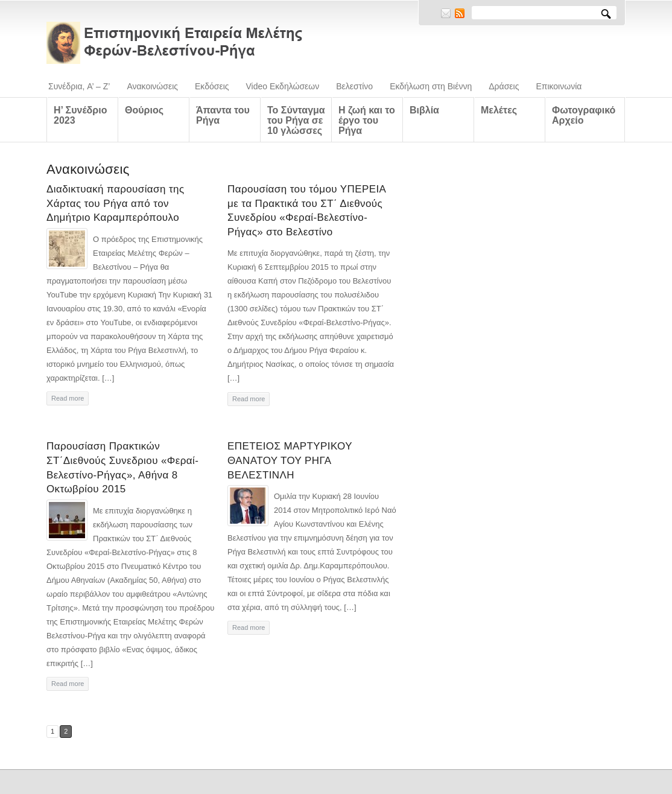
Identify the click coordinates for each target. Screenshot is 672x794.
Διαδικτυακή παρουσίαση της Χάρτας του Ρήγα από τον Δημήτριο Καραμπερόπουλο (116, 204)
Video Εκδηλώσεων (283, 86)
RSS (460, 13)
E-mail (446, 13)
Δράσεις (504, 86)
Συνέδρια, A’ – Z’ (79, 86)
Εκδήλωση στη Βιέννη (431, 86)
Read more (68, 398)
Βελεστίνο (354, 86)
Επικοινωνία (559, 86)
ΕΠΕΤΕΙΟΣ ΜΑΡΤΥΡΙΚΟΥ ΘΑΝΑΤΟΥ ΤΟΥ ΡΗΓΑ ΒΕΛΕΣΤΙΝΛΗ (290, 461)
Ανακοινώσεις (152, 86)
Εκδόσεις (212, 86)
